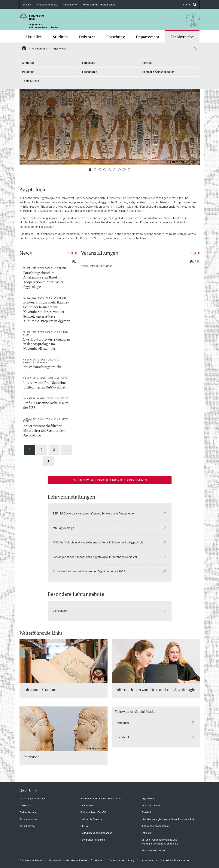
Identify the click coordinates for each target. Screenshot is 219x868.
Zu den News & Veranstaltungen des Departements (110, 480)
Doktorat (87, 37)
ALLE (72, 253)
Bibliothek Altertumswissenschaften (101, 799)
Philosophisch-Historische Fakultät (68, 860)
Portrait (147, 63)
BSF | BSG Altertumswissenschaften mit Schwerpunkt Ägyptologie (110, 513)
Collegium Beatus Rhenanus (96, 833)
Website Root (24, 48)
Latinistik (146, 833)
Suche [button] (190, 5)
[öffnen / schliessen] (196, 49)
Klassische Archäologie (155, 826)
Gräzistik (147, 812)
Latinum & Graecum (92, 819)
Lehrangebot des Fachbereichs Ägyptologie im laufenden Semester (110, 557)
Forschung (116, 37)
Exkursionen (110, 611)
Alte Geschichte (151, 805)
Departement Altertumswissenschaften (44, 26)
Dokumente (70, 5)
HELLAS (85, 826)
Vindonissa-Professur (154, 850)
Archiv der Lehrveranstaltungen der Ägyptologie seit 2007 (110, 571)
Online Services (29, 812)
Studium (60, 37)
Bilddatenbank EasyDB (93, 812)
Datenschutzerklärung (121, 860)
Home (99, 860)
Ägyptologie (148, 799)
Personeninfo (27, 826)
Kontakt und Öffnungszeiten (99, 5)
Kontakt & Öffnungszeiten (158, 72)
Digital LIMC (87, 805)
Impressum (147, 860)
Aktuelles (33, 37)
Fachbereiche (182, 37)
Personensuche (28, 819)
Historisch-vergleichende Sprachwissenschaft (168, 819)
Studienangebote (47, 5)
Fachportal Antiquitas (93, 840)
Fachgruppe (90, 72)
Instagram (156, 723)
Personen (28, 72)
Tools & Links (31, 81)
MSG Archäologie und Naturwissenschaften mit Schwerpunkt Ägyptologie (110, 542)
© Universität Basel (31, 860)
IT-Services (26, 805)
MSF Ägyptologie (110, 528)
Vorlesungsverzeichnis (32, 799)
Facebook (156, 737)
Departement (148, 37)
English (27, 5)
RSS (195, 261)
